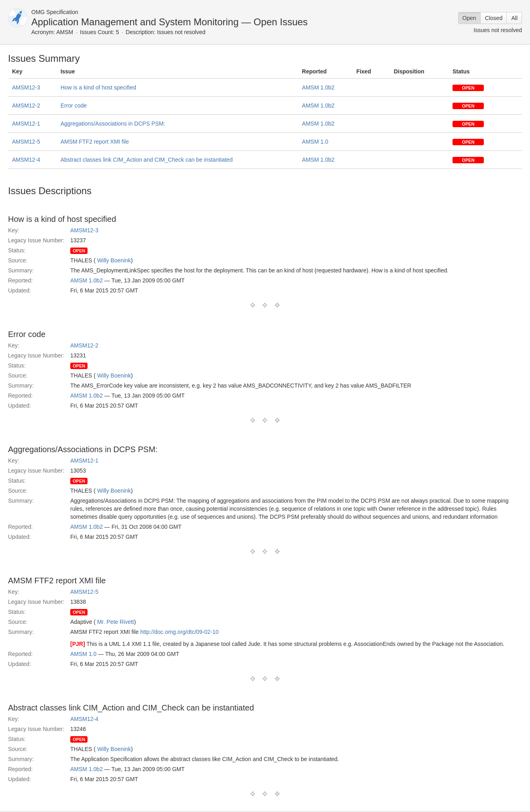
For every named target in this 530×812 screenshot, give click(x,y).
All (514, 18)
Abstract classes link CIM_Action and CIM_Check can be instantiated (147, 160)
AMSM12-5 (26, 142)
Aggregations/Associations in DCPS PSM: (113, 124)
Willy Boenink (114, 260)
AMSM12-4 (26, 160)
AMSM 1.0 (315, 142)
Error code (74, 106)
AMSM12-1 (26, 124)
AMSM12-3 (26, 87)
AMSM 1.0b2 (318, 87)
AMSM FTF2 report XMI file (95, 142)
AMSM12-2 (26, 106)
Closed (494, 18)
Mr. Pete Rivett (116, 622)
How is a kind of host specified (98, 87)
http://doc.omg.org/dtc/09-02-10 (179, 632)
